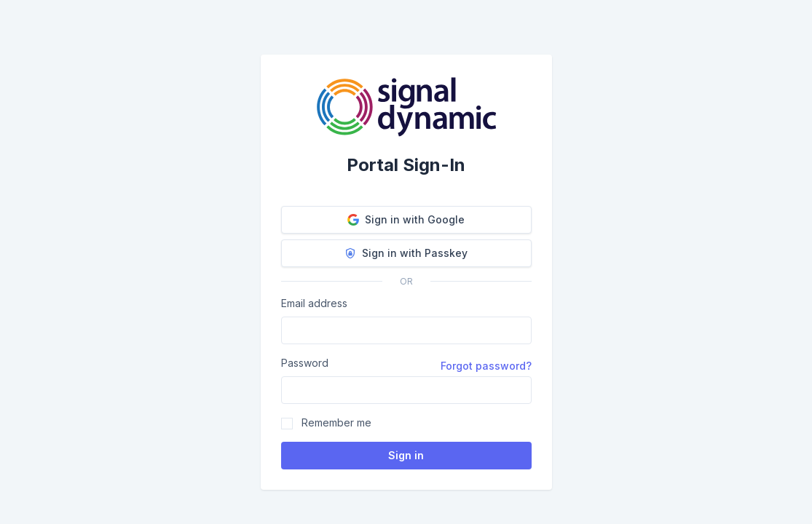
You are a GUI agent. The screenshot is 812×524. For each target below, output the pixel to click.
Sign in (406, 455)
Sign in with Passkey (406, 253)
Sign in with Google (406, 219)
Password (305, 363)
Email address (314, 303)
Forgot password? (486, 366)
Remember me (336, 422)
